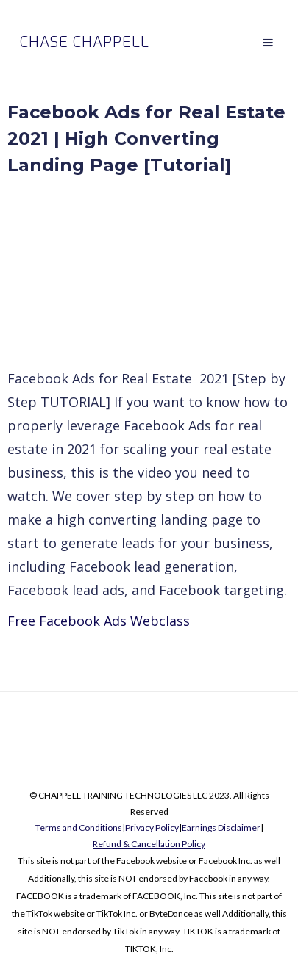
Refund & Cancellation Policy (149, 844)
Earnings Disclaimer (221, 828)
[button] (268, 43)
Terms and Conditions (79, 828)
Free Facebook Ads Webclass (99, 621)
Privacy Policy (152, 828)
